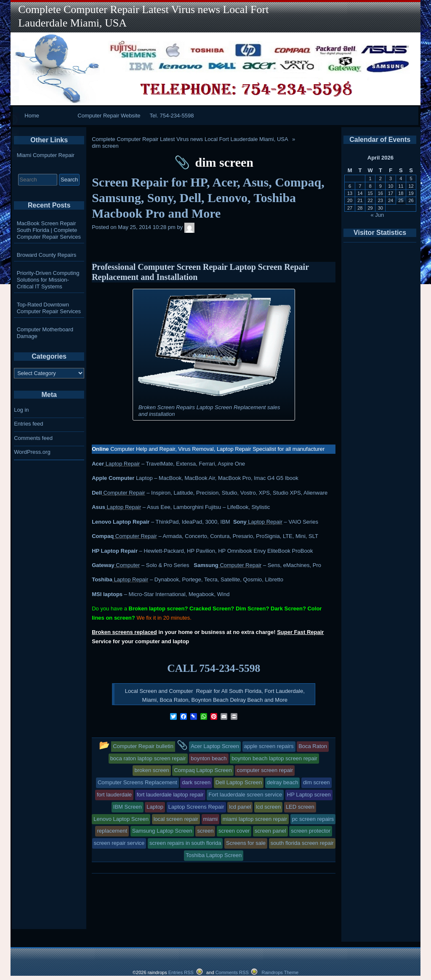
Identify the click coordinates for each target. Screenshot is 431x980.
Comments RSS (232, 972)
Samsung (206, 565)
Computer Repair (124, 493)
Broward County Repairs (47, 255)
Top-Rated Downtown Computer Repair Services (49, 308)
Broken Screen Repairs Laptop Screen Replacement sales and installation (209, 411)
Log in (21, 410)
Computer (127, 565)
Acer (98, 464)
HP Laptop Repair (115, 551)
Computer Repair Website (109, 116)
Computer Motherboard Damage (45, 333)
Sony (240, 522)
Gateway (103, 565)
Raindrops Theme (280, 972)
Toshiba (102, 579)
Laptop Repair (122, 464)
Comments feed (33, 438)
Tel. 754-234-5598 (172, 116)
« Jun (378, 215)
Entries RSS (181, 972)
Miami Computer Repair (46, 155)
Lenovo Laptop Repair (121, 522)
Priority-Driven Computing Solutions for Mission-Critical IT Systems (48, 280)
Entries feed (28, 424)
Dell (97, 493)
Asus (98, 507)
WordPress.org (32, 452)
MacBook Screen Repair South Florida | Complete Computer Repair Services (49, 230)
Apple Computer (113, 478)
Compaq (103, 536)
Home (32, 116)
